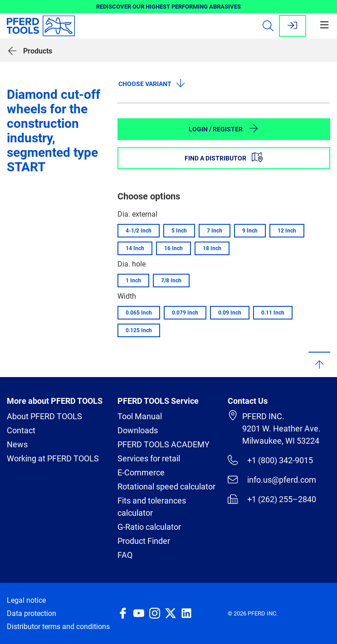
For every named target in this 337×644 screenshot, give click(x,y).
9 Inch (250, 231)
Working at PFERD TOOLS (53, 458)
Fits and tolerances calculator (152, 507)
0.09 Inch (230, 313)
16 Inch (173, 248)
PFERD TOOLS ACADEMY (164, 444)
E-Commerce (141, 472)
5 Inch (179, 231)
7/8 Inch (171, 281)
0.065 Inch (139, 313)
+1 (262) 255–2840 (272, 499)
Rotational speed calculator (166, 487)
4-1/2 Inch (139, 231)
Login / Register (224, 128)
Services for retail (149, 458)
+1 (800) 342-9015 (270, 460)
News (17, 444)
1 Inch (133, 281)
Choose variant (152, 83)
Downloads (138, 430)
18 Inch (212, 248)
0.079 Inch (185, 313)
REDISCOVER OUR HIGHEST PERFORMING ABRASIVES (168, 7)
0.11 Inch (273, 313)
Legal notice (26, 600)
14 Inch (135, 248)
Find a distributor (224, 157)
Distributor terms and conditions (58, 627)
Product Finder (144, 541)
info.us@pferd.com (272, 479)
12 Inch (287, 231)
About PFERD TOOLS (44, 416)
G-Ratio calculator (149, 527)
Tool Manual (140, 416)
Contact (21, 430)
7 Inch (215, 231)
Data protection (32, 613)
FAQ (125, 555)
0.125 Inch (139, 330)
